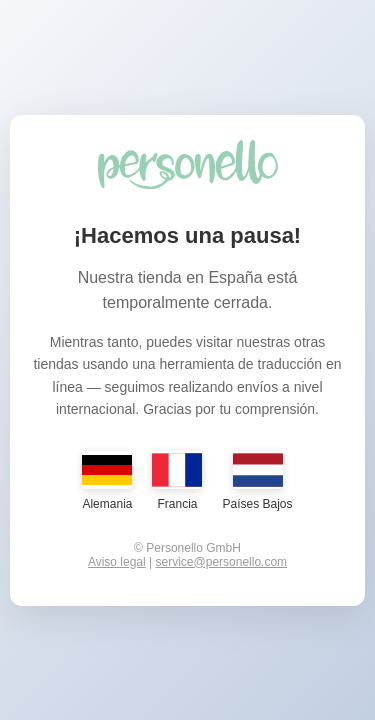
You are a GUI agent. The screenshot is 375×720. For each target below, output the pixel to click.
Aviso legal (117, 562)
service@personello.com (222, 562)
